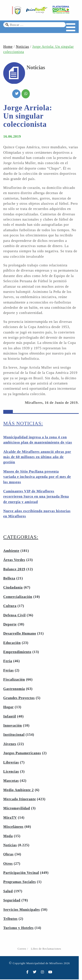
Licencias (11, 772)
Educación (12, 643)
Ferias (8, 671)
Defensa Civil (14, 616)
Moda (8, 837)
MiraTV (10, 818)
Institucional (14, 735)
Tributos (10, 919)
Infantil (10, 717)
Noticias (23, 47)
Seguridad (12, 901)
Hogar (8, 708)
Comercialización (18, 597)
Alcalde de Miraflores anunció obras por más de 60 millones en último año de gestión (37, 458)
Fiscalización (14, 680)
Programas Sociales (20, 883)
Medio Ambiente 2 (18, 791)
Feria (8, 662)
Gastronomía (14, 690)
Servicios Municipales (22, 910)
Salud (8, 892)
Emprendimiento (17, 653)
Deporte (10, 625)
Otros (8, 864)
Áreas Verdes (14, 561)
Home (8, 47)
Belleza (9, 579)
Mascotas (11, 781)
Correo (23, 949)
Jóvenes (10, 745)
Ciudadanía (13, 588)
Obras (8, 855)
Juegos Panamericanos (22, 754)
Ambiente (11, 551)
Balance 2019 (14, 570)
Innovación (13, 726)
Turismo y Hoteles (18, 929)
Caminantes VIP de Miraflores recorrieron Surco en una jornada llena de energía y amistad (36, 497)
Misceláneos (13, 827)
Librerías (11, 763)
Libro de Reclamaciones (48, 949)
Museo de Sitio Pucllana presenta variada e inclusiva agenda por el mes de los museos (37, 478)
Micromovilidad (17, 809)
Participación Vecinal (21, 873)
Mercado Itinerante (20, 800)
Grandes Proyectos (19, 699)
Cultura (10, 607)
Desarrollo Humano (20, 634)
